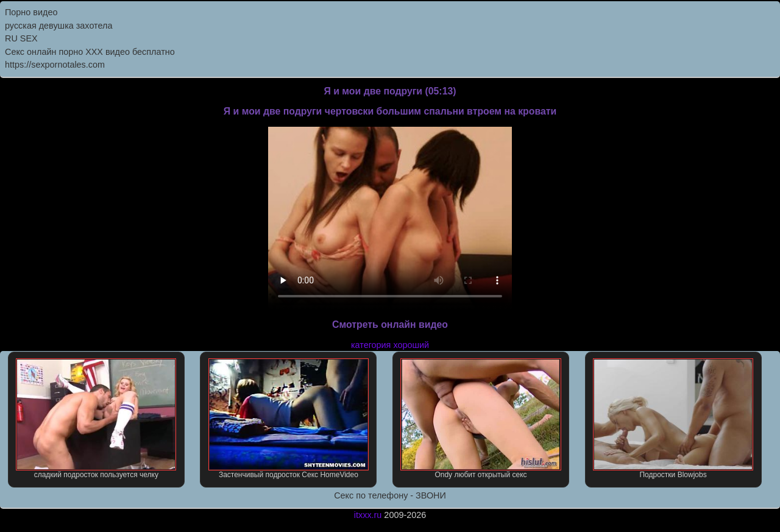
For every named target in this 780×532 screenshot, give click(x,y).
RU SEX (21, 38)
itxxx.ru (368, 515)
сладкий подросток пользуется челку (96, 419)
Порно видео (31, 12)
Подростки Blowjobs (673, 419)
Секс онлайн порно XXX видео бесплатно (90, 52)
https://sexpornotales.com (55, 65)
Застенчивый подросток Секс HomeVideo (289, 419)
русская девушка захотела (58, 26)
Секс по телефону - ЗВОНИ (390, 495)
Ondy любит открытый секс (480, 419)
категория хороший (390, 345)
